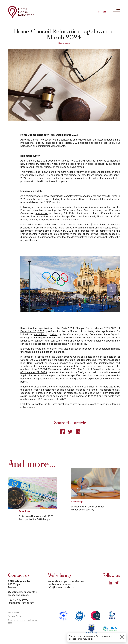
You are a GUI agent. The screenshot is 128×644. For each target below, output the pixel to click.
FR (100, 12)
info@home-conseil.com (21, 603)
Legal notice (14, 612)
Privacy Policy (15, 616)
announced (42, 213)
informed (38, 228)
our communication (51, 207)
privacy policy (87, 639)
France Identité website (34, 234)
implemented (65, 228)
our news (44, 196)
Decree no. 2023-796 (73, 161)
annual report (33, 390)
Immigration (44, 146)
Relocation (26, 146)
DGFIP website (52, 202)
